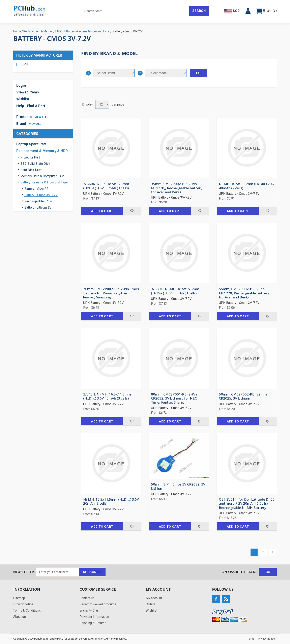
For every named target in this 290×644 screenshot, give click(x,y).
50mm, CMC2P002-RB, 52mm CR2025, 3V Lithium (243, 396)
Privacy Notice (267, 639)
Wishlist (23, 99)
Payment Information (94, 617)
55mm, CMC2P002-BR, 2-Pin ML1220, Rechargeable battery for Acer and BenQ (244, 293)
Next (272, 552)
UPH (25, 64)
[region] (43, 66)
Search (199, 11)
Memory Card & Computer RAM (42, 176)
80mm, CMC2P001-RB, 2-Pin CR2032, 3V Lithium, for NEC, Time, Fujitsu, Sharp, (174, 398)
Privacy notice (23, 604)
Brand (21, 124)
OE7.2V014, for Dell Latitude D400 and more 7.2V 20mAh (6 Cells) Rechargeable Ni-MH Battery (247, 504)
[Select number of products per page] (102, 104)
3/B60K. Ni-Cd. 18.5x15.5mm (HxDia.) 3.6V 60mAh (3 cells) (106, 186)
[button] (248, 11)
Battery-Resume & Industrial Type (44, 182)
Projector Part (30, 157)
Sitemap (19, 598)
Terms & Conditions (27, 610)
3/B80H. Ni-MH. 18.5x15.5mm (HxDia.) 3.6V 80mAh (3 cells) (175, 291)
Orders (151, 604)
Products (24, 117)
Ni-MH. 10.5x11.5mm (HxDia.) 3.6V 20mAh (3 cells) (111, 502)
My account (154, 598)
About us (20, 617)
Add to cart (102, 211)
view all (41, 117)
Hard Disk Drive (31, 170)
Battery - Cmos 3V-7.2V (41, 195)
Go (268, 572)
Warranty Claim (90, 610)
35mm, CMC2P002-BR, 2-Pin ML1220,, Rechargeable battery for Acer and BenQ (177, 188)
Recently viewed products (98, 604)
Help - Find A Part (31, 106)
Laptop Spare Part (31, 144)
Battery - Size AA (36, 189)
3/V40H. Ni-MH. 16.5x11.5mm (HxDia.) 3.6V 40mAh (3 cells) (107, 396)
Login (21, 85)
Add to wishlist (132, 211)
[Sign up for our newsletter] (57, 572)
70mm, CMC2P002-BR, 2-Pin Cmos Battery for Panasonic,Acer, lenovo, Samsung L (111, 293)
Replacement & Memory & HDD (42, 151)
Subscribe (92, 572)
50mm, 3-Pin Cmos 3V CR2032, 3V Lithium (178, 486)
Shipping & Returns (93, 623)
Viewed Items (28, 92)
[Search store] (135, 11)
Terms (251, 639)
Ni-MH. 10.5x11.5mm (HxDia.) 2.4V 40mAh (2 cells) (247, 186)
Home (17, 31)
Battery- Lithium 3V (38, 208)
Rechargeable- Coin (38, 201)
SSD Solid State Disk (35, 164)
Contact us (87, 598)
